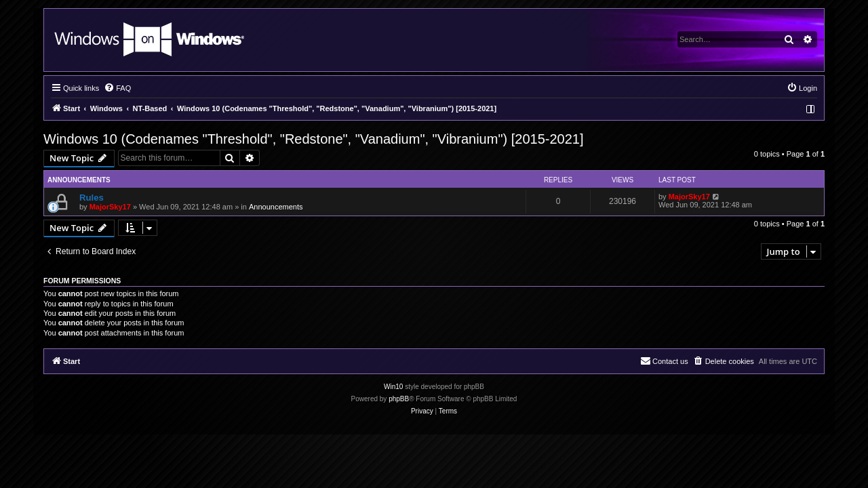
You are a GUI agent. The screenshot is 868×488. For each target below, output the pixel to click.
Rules (92, 198)
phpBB (399, 399)
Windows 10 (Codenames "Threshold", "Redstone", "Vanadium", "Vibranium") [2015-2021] (313, 139)
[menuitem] (117, 88)
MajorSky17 (110, 207)
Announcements (276, 207)
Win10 (393, 387)
